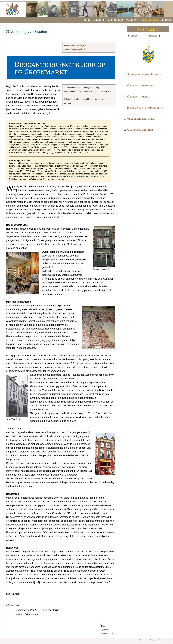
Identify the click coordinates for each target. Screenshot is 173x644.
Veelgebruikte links (141, 119)
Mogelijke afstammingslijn (145, 108)
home (87, 20)
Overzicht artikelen (141, 85)
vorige (133, 36)
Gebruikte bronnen (140, 130)
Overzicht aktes (138, 96)
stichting (99, 20)
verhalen (132, 20)
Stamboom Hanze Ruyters (145, 74)
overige (166, 20)
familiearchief (149, 20)
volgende (154, 36)
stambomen (116, 20)
